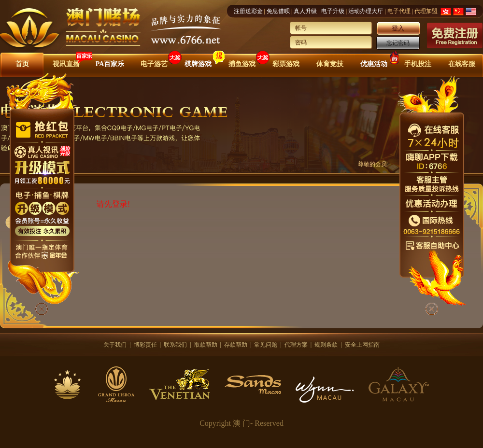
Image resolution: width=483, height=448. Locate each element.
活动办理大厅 (366, 11)
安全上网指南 (362, 345)
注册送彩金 (248, 11)
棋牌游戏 (198, 64)
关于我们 (115, 345)
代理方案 (296, 345)
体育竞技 (330, 64)
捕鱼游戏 (242, 64)
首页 (22, 64)
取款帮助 (206, 345)
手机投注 (418, 64)
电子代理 (399, 11)
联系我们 (175, 345)
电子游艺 (154, 64)
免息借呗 (278, 11)
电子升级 (333, 11)
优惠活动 (374, 64)
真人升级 (305, 11)
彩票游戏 (286, 64)
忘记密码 (398, 43)
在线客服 (462, 64)
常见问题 (266, 345)
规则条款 (326, 345)
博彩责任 (145, 345)
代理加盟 (426, 11)
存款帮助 (236, 345)
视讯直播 (66, 64)
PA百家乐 (110, 64)
